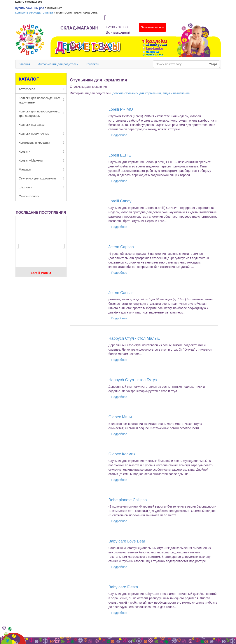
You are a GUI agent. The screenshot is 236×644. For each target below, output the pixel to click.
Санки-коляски (29, 196)
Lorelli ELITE (120, 155)
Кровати (42, 152)
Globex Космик (122, 454)
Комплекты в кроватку (42, 143)
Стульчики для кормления (42, 178)
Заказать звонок (153, 27)
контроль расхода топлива (34, 12)
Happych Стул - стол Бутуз (133, 380)
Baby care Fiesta (123, 587)
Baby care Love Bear (127, 541)
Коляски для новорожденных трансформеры (42, 114)
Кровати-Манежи (42, 160)
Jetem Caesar (121, 293)
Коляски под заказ (32, 125)
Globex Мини (120, 417)
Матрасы (42, 169)
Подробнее (119, 135)
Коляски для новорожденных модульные (42, 100)
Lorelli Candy (120, 201)
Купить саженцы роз (30, 8)
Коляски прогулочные (42, 134)
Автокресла (42, 89)
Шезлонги (42, 187)
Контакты (93, 64)
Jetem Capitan (121, 247)
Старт (213, 64)
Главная (25, 64)
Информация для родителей (58, 64)
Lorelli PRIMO (41, 273)
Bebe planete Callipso (128, 500)
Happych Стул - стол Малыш (135, 338)
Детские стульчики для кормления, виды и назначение (151, 93)
